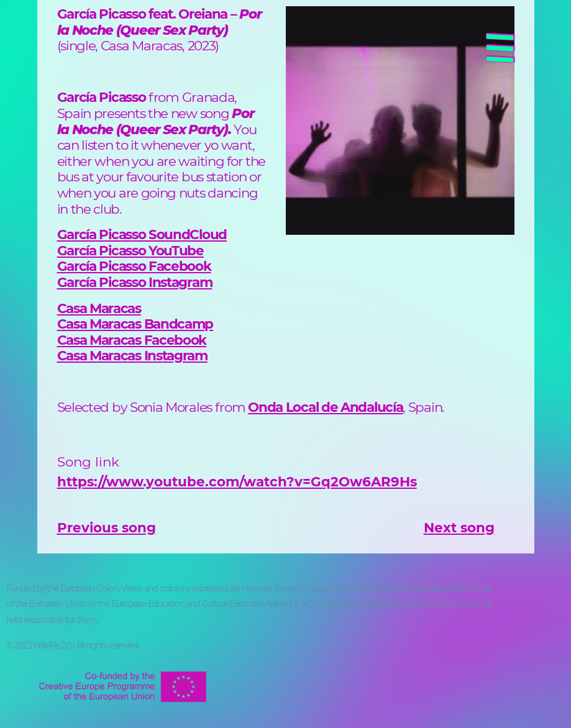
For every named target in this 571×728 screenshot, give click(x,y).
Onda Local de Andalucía (325, 407)
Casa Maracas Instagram (132, 355)
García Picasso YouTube (130, 250)
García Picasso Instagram (135, 282)
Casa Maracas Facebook (132, 340)
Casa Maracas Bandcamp (135, 324)
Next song (459, 527)
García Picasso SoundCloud (142, 234)
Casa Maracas (99, 308)
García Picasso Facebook (134, 266)
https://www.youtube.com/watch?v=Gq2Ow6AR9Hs (237, 481)
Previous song (107, 527)
